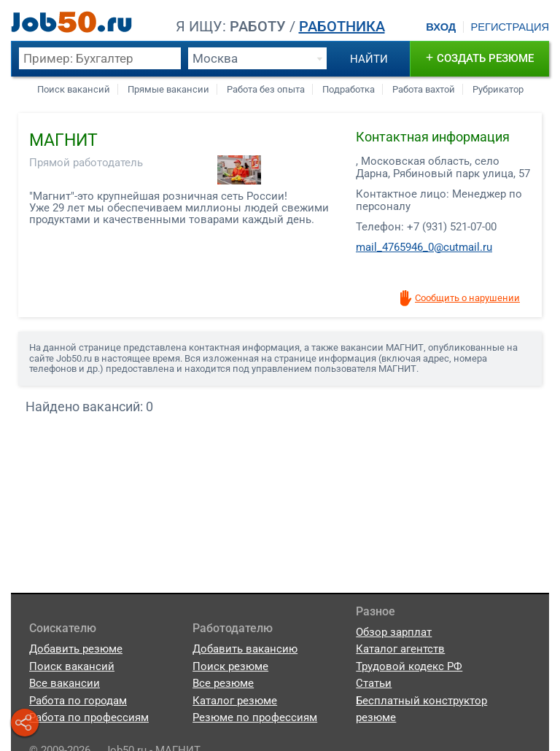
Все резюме (223, 683)
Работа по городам (78, 701)
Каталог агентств (400, 649)
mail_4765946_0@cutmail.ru (424, 247)
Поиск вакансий (74, 89)
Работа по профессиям (89, 717)
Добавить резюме (76, 649)
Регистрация (510, 27)
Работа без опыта (266, 89)
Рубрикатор (498, 89)
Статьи (374, 683)
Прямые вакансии (168, 89)
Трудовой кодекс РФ (409, 666)
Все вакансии (65, 683)
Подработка (349, 89)
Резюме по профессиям (255, 717)
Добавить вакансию (245, 649)
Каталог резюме (235, 701)
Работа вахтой (424, 89)
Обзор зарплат (394, 632)
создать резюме (480, 57)
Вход (441, 27)
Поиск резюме (230, 666)
